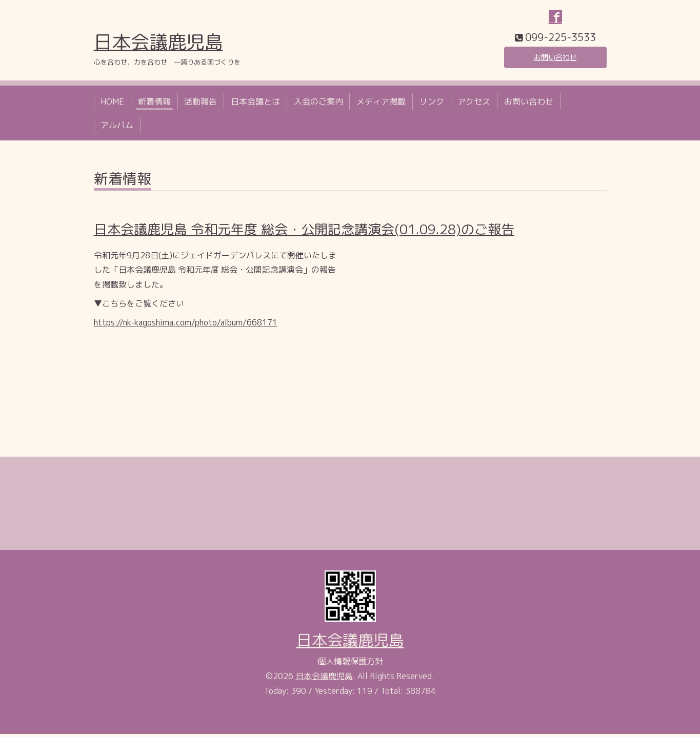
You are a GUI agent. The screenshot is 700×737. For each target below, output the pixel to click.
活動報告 (201, 104)
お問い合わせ (555, 59)
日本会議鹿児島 (158, 44)
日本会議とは (255, 104)
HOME (112, 104)
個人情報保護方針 (350, 664)
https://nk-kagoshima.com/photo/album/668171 (186, 325)
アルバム (117, 128)
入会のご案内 (318, 104)
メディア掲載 (381, 104)
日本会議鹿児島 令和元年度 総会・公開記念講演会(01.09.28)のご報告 (304, 232)
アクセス (474, 104)
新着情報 (154, 104)
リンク (432, 104)
